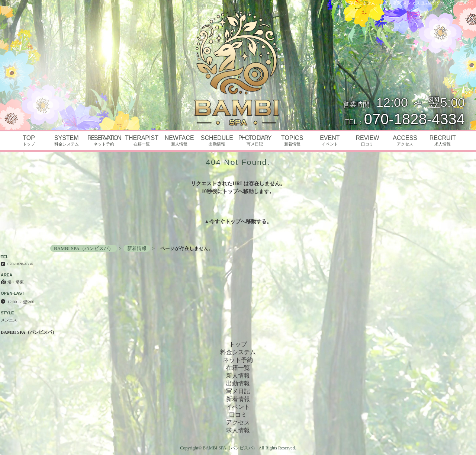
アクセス (238, 422)
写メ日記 (238, 391)
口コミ (238, 415)
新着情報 (238, 399)
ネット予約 (238, 360)
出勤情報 (238, 383)
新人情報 (238, 376)
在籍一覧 (238, 368)
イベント (238, 407)
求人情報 (238, 430)
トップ (233, 222)
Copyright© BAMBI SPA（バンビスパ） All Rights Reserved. (238, 448)
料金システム (238, 352)
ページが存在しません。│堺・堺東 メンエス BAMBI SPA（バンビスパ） (403, 3)
